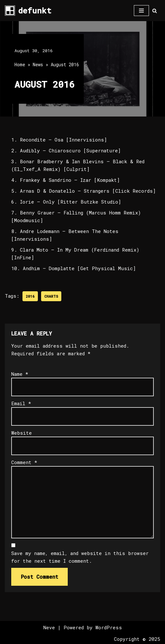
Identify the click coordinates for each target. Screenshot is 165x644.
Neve (49, 627)
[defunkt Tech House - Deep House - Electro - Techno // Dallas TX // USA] (28, 11)
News (38, 64)
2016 (30, 296)
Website (22, 433)
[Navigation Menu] (141, 11)
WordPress (109, 627)
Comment (24, 462)
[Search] (155, 11)
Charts (51, 296)
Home (20, 64)
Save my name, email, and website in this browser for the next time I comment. (80, 557)
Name (20, 374)
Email (21, 403)
